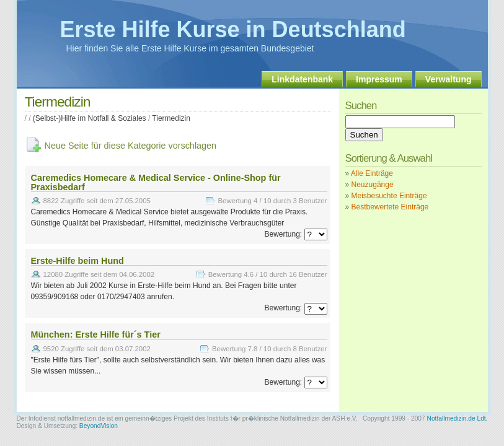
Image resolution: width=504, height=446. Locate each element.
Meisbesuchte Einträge (389, 196)
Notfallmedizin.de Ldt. (458, 418)
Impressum (379, 79)
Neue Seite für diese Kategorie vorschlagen (131, 146)
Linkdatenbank (302, 79)
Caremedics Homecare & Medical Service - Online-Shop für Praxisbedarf (156, 182)
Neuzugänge (373, 185)
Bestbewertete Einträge (390, 207)
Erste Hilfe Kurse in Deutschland (233, 29)
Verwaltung (449, 79)
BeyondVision (99, 426)
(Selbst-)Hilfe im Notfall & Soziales (90, 118)
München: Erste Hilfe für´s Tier (96, 334)
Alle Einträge (372, 173)
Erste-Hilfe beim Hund (77, 261)
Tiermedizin (171, 118)
